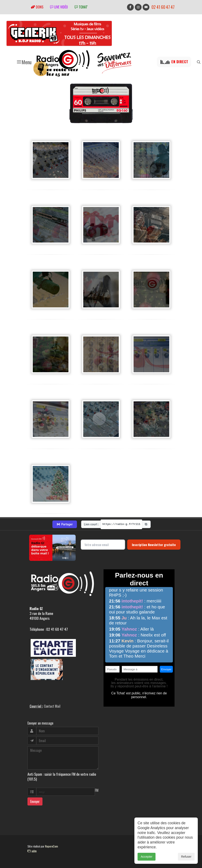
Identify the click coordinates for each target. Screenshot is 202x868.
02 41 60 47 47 (163, 7)
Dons (37, 7)
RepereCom (51, 846)
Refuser (186, 857)
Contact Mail (52, 706)
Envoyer (35, 801)
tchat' (81, 7)
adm (32, 851)
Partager (65, 524)
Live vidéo (59, 7)
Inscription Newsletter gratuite (154, 545)
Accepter (147, 857)
